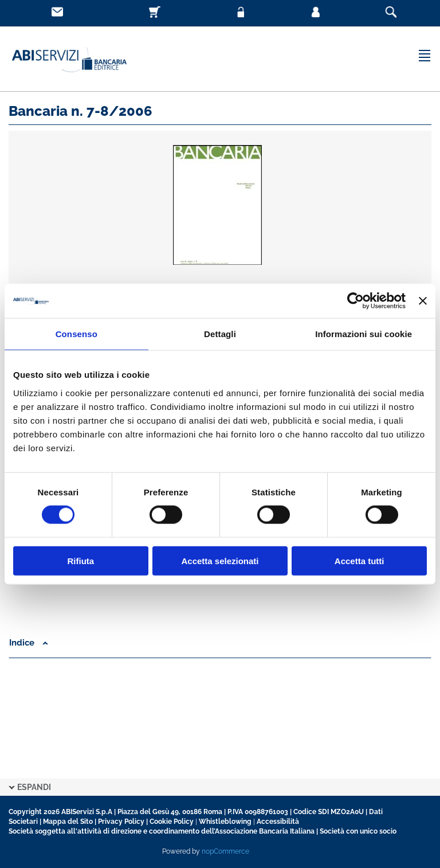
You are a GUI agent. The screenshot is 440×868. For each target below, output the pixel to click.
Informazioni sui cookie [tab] (364, 334)
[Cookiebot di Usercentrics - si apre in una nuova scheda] (355, 301)
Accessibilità (278, 822)
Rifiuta (80, 560)
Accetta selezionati (220, 560)
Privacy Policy (121, 822)
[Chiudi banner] (423, 301)
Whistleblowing (225, 822)
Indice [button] (29, 643)
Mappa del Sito (68, 822)
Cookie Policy (172, 822)
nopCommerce (225, 851)
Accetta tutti (360, 560)
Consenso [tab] (76, 334)
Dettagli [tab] (220, 334)
